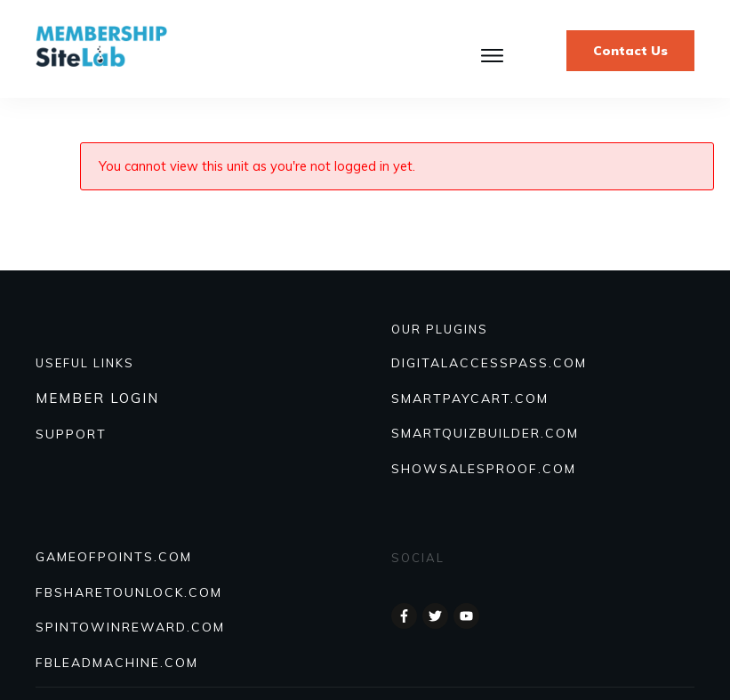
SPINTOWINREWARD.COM (130, 627)
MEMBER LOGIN (97, 398)
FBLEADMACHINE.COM (117, 663)
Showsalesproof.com (484, 469)
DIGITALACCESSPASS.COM (489, 363)
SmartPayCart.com (470, 398)
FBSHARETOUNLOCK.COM (129, 592)
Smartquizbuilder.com (485, 433)
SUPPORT (71, 434)
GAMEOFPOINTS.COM (114, 557)
